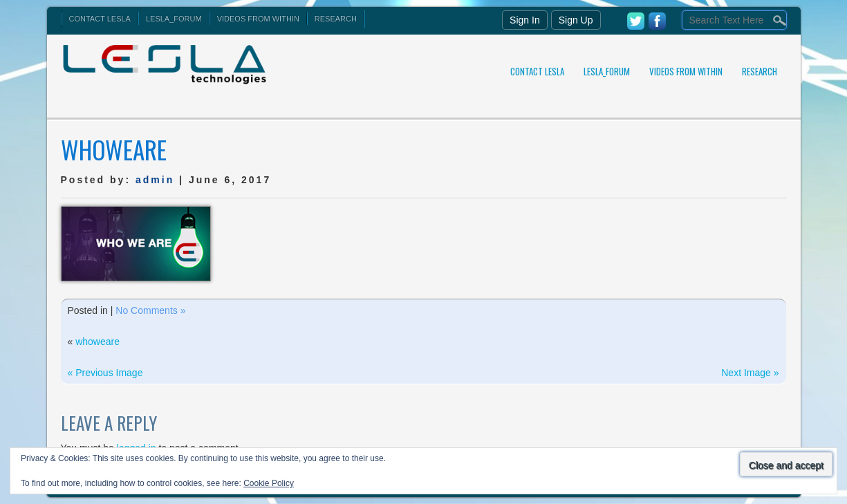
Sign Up (576, 20)
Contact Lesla (100, 19)
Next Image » (750, 373)
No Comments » (150, 310)
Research (336, 19)
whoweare (97, 342)
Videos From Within (258, 19)
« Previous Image (105, 373)
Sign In (525, 20)
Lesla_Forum (174, 19)
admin (155, 180)
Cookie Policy (269, 483)
